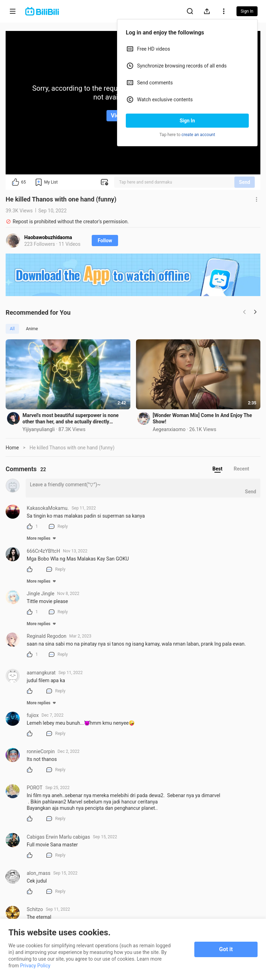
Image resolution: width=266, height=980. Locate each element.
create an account (199, 135)
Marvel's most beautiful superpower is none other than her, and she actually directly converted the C (71, 419)
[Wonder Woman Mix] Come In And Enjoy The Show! (203, 418)
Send (245, 182)
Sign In (187, 121)
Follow (105, 241)
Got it (226, 949)
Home (12, 448)
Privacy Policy (35, 966)
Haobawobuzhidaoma (48, 237)
